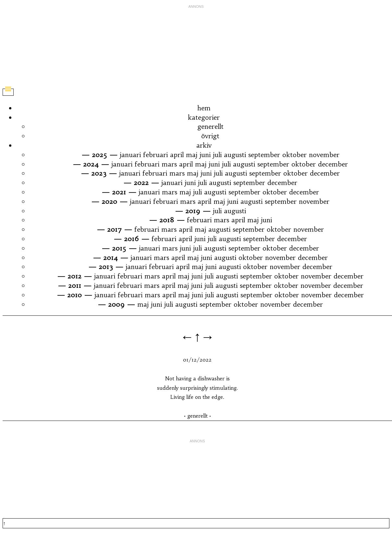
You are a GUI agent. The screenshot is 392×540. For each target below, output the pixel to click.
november (324, 155)
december (333, 164)
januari (130, 155)
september (264, 155)
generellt (210, 126)
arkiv (204, 145)
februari (155, 155)
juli (217, 155)
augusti (235, 155)
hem (204, 108)
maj (192, 155)
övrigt (210, 136)
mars (169, 164)
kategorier (204, 117)
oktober (294, 155)
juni (205, 155)
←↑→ (197, 336)
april (177, 155)
